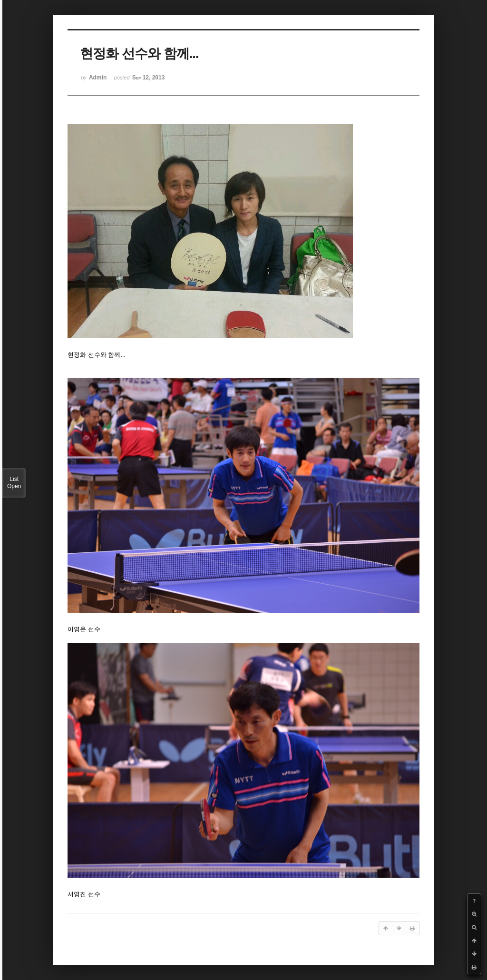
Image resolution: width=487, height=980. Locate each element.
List (14, 483)
